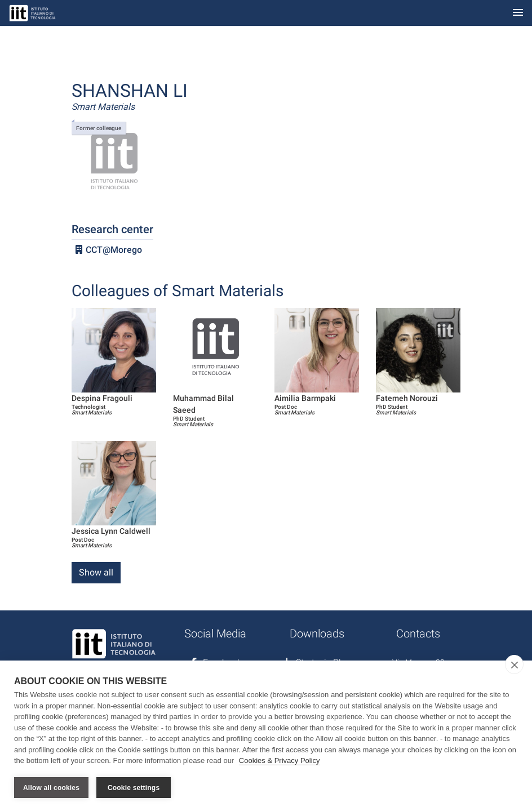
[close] (514, 664)
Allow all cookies (51, 788)
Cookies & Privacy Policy (280, 760)
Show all (96, 572)
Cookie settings (134, 788)
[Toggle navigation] (518, 13)
